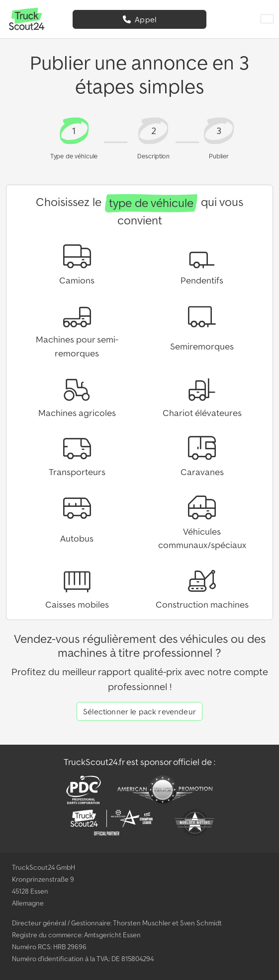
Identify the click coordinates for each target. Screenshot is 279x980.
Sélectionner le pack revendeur (139, 711)
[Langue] (267, 19)
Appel (139, 19)
